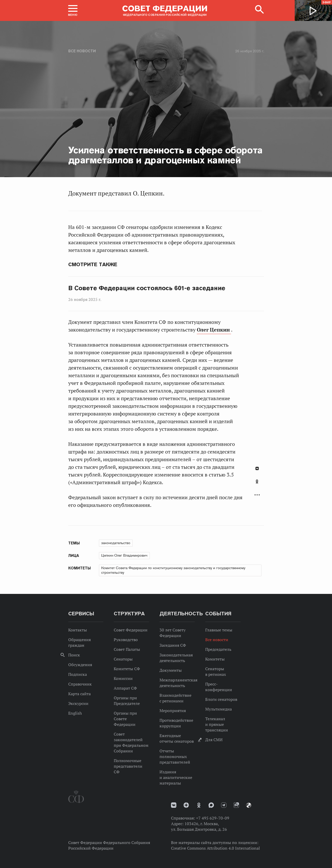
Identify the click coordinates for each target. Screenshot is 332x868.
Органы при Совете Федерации (125, 719)
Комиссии (123, 678)
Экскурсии (78, 703)
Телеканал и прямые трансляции (217, 724)
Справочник (80, 684)
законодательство (116, 543)
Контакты (78, 630)
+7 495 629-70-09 (213, 818)
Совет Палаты (127, 649)
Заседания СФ (173, 645)
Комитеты (215, 659)
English (75, 713)
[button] (73, 10)
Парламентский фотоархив (249, 805)
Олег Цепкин (214, 330)
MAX (211, 805)
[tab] (257, 484)
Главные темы (219, 630)
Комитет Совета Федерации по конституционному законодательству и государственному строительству (173, 570)
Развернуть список (257, 495)
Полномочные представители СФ (128, 766)
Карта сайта (79, 694)
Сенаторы (123, 659)
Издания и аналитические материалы (176, 777)
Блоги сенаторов (221, 699)
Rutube (236, 805)
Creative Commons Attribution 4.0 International (215, 848)
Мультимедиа (219, 709)
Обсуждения (80, 665)
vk (174, 805)
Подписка (78, 674)
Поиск (74, 655)
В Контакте (257, 468)
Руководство (126, 640)
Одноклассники (257, 482)
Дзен (186, 805)
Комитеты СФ (127, 669)
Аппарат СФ (125, 688)
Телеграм (224, 805)
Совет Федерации (131, 630)
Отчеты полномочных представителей (175, 756)
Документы (171, 670)
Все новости (82, 51)
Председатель (218, 649)
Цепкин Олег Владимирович (124, 555)
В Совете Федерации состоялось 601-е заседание (147, 288)
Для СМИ (214, 740)
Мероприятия (173, 711)
